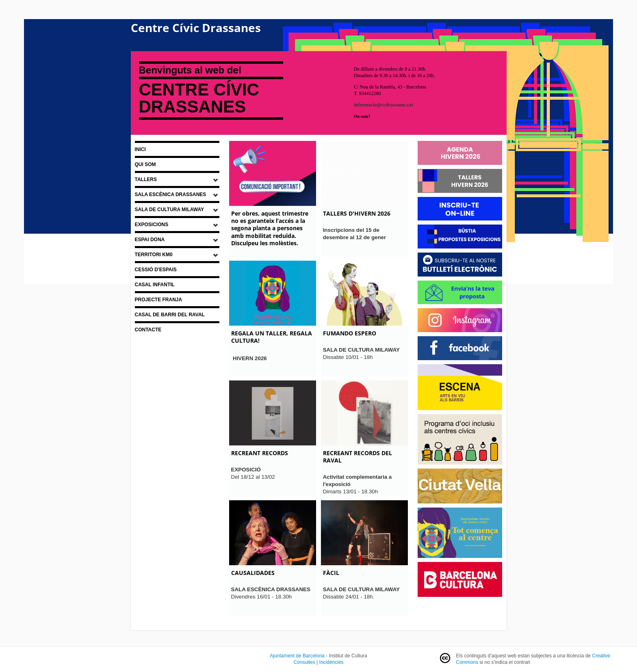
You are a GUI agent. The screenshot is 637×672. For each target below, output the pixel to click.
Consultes (304, 662)
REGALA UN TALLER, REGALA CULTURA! (272, 337)
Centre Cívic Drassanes (196, 28)
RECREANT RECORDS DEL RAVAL (357, 457)
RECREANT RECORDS (260, 453)
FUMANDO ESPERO (350, 333)
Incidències (331, 662)
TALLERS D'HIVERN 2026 (357, 213)
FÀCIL (331, 573)
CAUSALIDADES (253, 573)
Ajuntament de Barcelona (297, 656)
